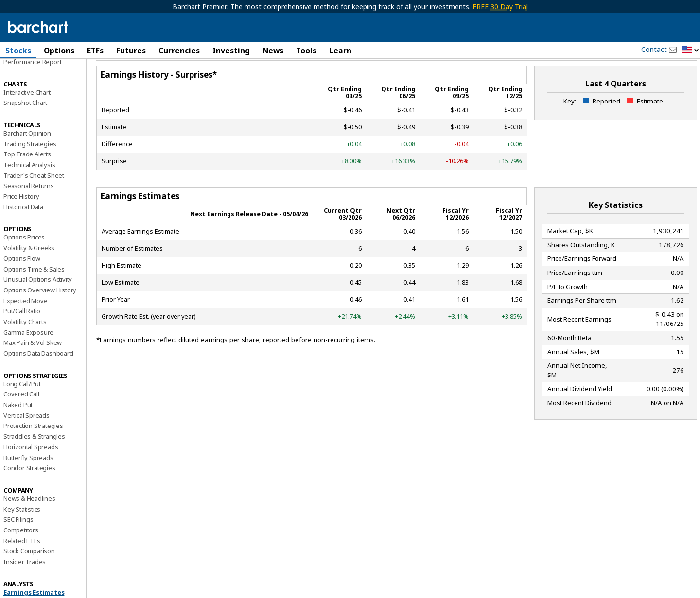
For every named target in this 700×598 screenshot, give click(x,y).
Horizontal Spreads (31, 472)
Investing (231, 51)
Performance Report (32, 87)
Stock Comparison (29, 576)
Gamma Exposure (28, 357)
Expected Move (25, 325)
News (273, 51)
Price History (21, 222)
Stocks (18, 51)
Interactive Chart (27, 117)
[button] (690, 50)
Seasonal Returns (29, 211)
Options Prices (24, 262)
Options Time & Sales (34, 294)
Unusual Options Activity (38, 305)
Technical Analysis (29, 190)
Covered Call (21, 419)
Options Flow (22, 284)
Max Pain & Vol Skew (33, 368)
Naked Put (18, 430)
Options (59, 51)
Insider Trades (25, 587)
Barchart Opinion (27, 158)
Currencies (179, 51)
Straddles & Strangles (34, 461)
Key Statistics (22, 534)
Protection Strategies (33, 451)
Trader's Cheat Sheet (34, 201)
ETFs (95, 51)
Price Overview (25, 76)
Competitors (21, 555)
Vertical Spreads (26, 441)
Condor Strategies (29, 493)
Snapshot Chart (25, 128)
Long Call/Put (22, 409)
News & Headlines (29, 524)
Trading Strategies (30, 169)
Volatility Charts (25, 347)
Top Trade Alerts (27, 179)
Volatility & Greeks (29, 273)
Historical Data (23, 232)
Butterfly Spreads (28, 482)
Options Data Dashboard (38, 378)
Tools (306, 51)
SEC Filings (18, 545)
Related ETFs (22, 565)
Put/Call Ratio (22, 336)
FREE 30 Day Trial (500, 7)
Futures (131, 51)
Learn (340, 51)
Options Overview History (40, 315)
